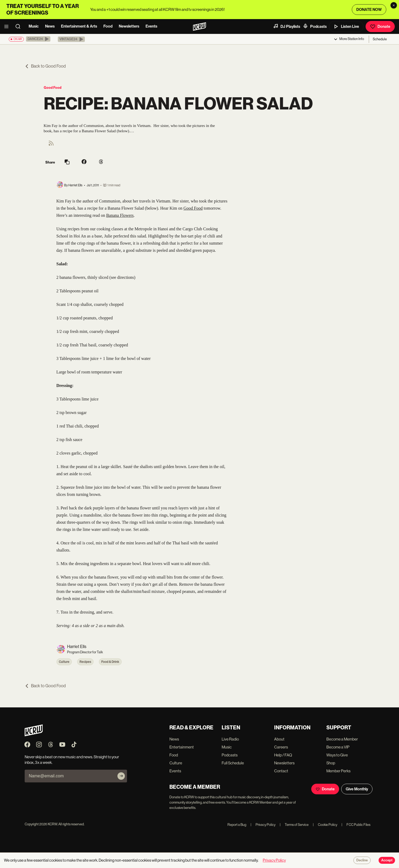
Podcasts (315, 26)
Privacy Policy (263, 825)
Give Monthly (357, 789)
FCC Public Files (356, 825)
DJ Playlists (287, 26)
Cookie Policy (325, 825)
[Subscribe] (121, 776)
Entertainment (182, 747)
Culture (64, 662)
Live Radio (230, 739)
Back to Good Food (45, 66)
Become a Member (342, 739)
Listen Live (346, 27)
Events (151, 26)
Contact (281, 771)
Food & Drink (110, 662)
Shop (331, 763)
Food (108, 26)
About (279, 739)
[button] (38, 39)
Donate (380, 27)
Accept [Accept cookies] (387, 860)
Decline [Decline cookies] (362, 860)
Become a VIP (338, 747)
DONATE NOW (369, 10)
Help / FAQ (283, 755)
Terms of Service (294, 825)
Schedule (380, 39)
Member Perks (338, 771)
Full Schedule (233, 763)
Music (34, 26)
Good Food (53, 88)
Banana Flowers (120, 215)
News (50, 26)
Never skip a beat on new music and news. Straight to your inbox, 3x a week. (72, 760)
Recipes (85, 662)
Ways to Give (337, 755)
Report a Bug (237, 825)
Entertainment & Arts (79, 26)
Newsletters (129, 26)
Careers (281, 747)
